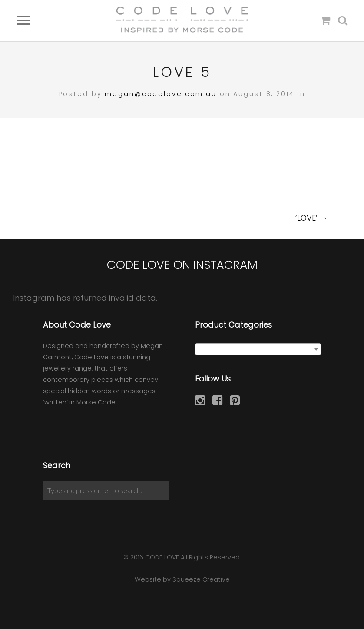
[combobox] (258, 349)
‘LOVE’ (311, 218)
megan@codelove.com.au (160, 94)
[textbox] (258, 350)
